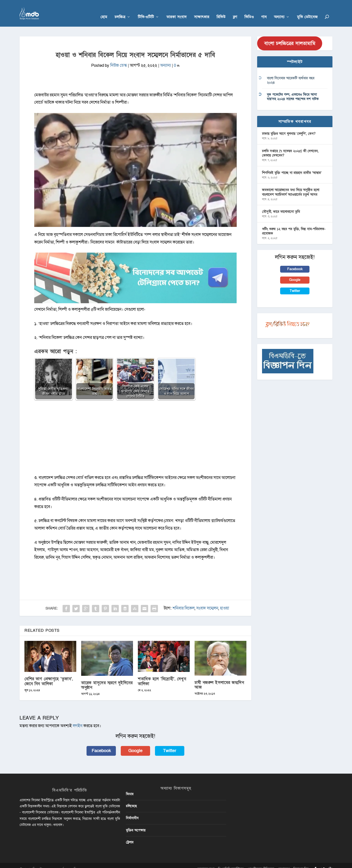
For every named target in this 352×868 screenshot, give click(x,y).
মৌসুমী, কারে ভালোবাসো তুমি (281, 205)
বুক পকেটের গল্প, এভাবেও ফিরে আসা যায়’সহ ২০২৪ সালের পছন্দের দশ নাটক (293, 90)
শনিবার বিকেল (184, 601)
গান (264, 10)
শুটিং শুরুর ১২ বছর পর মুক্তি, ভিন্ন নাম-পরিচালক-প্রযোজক (294, 224)
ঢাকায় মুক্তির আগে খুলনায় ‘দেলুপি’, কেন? (289, 126)
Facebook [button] (101, 743)
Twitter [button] (170, 743)
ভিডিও (249, 10)
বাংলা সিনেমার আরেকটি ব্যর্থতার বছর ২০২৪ (291, 73)
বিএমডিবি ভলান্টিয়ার (231, 862)
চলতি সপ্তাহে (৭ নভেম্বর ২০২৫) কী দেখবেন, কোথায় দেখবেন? (290, 146)
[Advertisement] (135, 433)
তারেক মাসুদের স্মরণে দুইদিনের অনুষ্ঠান (107, 678)
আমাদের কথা (206, 862)
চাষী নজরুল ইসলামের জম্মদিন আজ (219, 678)
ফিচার (130, 787)
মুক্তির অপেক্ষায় (136, 823)
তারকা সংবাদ (177, 10)
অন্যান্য (279, 10)
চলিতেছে (131, 799)
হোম (104, 10)
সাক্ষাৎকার (202, 10)
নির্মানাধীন (132, 811)
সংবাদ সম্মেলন (207, 601)
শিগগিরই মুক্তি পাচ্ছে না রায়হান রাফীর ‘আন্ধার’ (292, 165)
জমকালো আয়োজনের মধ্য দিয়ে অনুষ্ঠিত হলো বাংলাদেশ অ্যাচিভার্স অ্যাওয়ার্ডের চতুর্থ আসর (291, 185)
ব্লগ (235, 10)
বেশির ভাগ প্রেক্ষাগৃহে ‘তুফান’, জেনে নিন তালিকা (49, 674)
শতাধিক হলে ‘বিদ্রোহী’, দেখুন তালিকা (162, 674)
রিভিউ (221, 10)
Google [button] (135, 743)
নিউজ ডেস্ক (119, 58)
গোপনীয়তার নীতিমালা (261, 862)
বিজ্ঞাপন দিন (301, 862)
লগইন (78, 719)
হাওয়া (225, 601)
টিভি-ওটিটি (146, 10)
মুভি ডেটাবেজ (307, 10)
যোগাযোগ (284, 862)
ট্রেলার (130, 835)
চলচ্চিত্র (120, 10)
